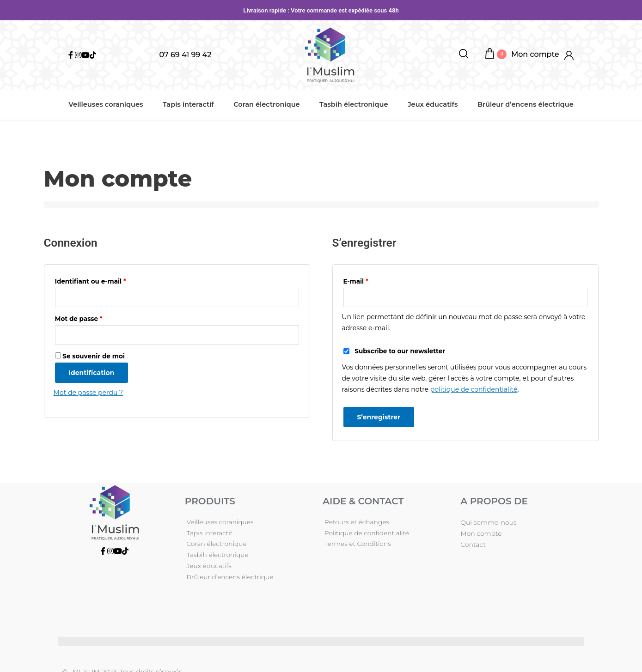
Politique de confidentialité (366, 533)
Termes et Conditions (357, 545)
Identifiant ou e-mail (91, 281)
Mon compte (481, 533)
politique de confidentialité (474, 390)
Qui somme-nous (489, 522)
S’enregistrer (379, 417)
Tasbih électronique (353, 105)
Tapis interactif (190, 105)
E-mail (356, 281)
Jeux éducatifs (430, 105)
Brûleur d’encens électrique (522, 105)
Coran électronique (267, 105)
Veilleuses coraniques (109, 105)
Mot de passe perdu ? (89, 393)
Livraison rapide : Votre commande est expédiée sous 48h (321, 10)
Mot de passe (79, 319)
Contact (473, 545)
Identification (92, 373)
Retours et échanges (356, 522)
